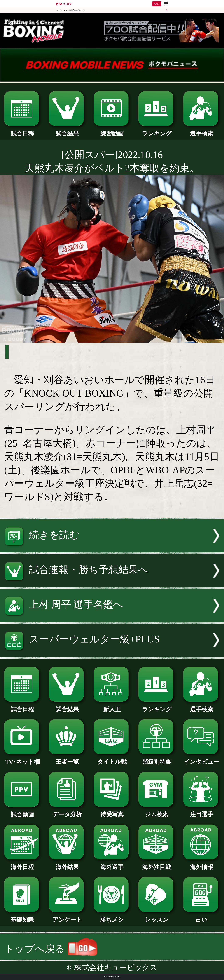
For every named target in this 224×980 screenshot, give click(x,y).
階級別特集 (157, 759)
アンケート (67, 917)
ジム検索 (157, 811)
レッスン (157, 917)
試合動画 (22, 812)
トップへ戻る (51, 949)
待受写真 (112, 811)
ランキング (157, 131)
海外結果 (67, 864)
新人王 (112, 706)
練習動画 (112, 131)
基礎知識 (22, 917)
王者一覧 (67, 759)
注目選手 (202, 811)
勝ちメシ (112, 917)
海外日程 (22, 864)
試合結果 (67, 131)
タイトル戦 (112, 759)
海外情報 (202, 864)
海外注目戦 (157, 864)
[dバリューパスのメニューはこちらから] (165, 4)
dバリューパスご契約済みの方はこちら (71, 10)
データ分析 (67, 811)
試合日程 (22, 131)
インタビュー (202, 759)
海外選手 (112, 864)
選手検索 (202, 131)
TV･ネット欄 (22, 759)
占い (202, 917)
